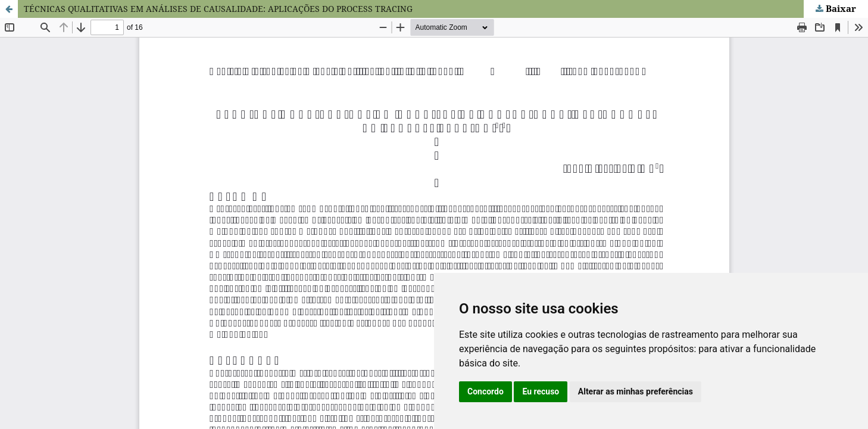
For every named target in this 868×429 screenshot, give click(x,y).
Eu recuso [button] (541, 391)
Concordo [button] (485, 391)
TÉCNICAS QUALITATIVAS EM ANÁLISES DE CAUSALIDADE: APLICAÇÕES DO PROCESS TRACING (218, 9)
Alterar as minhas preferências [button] (636, 391)
